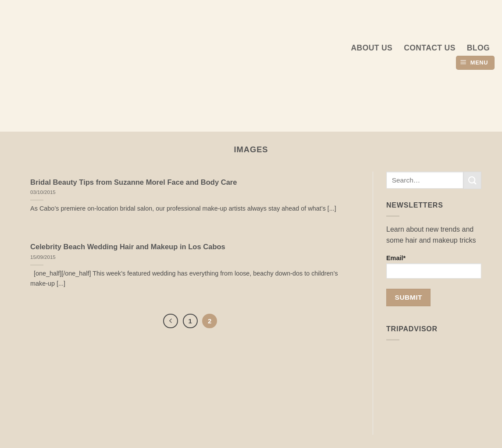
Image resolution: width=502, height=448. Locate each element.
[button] (475, 63)
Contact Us (430, 48)
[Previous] (171, 321)
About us (372, 48)
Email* (434, 267)
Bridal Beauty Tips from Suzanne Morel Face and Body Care (134, 182)
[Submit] (472, 180)
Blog (478, 48)
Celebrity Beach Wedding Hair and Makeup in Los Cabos (128, 247)
